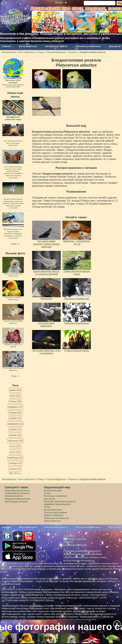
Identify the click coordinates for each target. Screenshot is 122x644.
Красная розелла (14, 496)
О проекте (69, 536)
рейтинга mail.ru (96, 579)
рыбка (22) (15, 429)
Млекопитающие (53, 490)
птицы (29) (15, 401)
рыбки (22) (15, 418)
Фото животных (28, 46)
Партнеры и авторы (75, 539)
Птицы (47, 493)
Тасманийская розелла (17, 493)
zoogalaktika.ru (36, 606)
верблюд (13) (15, 458)
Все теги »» (15, 473)
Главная (6, 46)
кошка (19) (15, 435)
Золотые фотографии (55, 513)
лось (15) (15, 446)
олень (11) (15, 469)
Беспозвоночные (53, 510)
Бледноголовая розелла (18, 499)
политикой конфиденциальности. (79, 620)
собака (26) (15, 413)
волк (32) (15, 396)
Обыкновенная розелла (17, 490)
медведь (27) (15, 407)
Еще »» (15, 244)
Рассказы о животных (88, 46)
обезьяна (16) (15, 441)
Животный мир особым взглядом (83, 554)
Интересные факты (56, 46)
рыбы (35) (15, 390)
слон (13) (15, 452)
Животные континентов (56, 518)
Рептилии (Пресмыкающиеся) (60, 502)
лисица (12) (15, 463)
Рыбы (47, 507)
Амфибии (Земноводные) (57, 504)
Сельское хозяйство (75, 545)
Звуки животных (52, 521)
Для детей (115, 46)
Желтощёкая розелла (16, 502)
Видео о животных (54, 515)
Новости (68, 542)
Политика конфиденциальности (82, 551)
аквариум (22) (15, 424)
